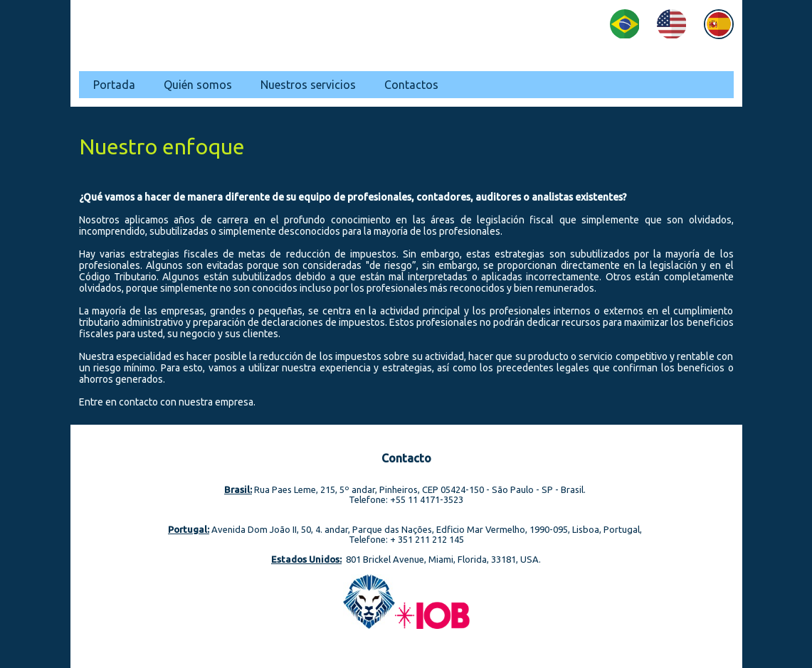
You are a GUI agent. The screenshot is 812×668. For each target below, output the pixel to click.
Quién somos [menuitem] (198, 85)
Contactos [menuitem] (411, 85)
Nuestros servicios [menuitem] (308, 85)
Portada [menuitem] (114, 85)
